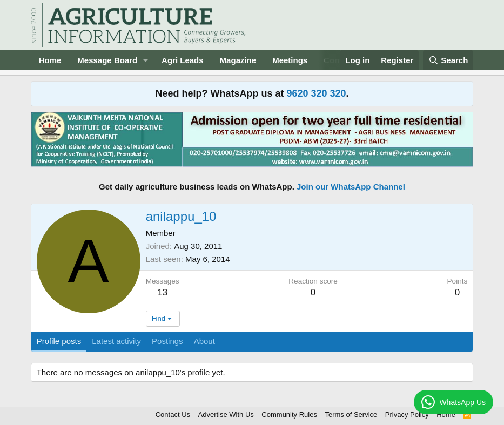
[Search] (448, 60)
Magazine (238, 60)
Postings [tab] (167, 341)
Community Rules (289, 414)
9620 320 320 (316, 93)
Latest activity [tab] (116, 341)
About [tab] (204, 341)
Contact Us (173, 414)
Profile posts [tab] (59, 341)
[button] (146, 60)
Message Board (107, 60)
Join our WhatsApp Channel (351, 187)
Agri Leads (183, 60)
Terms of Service (351, 414)
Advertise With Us (226, 414)
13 (162, 292)
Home (50, 60)
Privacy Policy (407, 414)
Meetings (290, 60)
